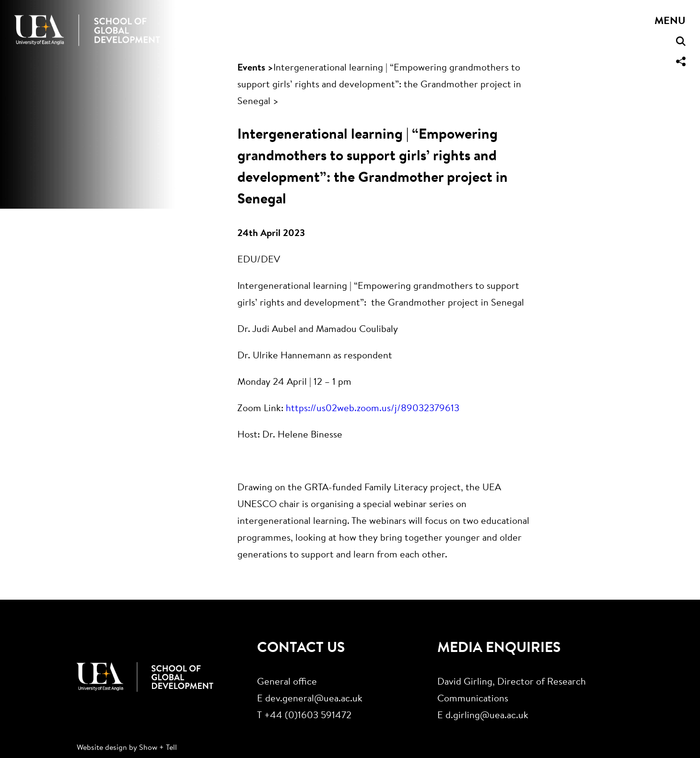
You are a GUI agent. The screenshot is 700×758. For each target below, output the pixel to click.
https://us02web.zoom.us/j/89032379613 (373, 409)
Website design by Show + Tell (127, 748)
